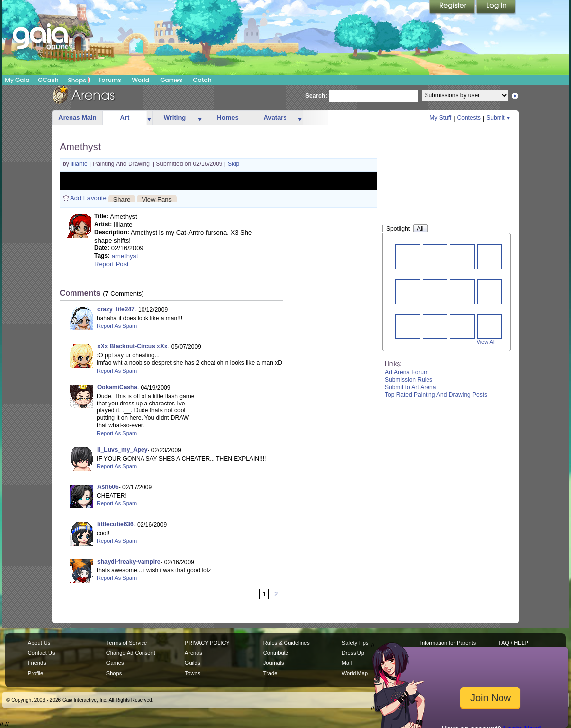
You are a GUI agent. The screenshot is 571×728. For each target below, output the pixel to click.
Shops (79, 80)
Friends (37, 663)
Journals (274, 663)
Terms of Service (127, 643)
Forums (109, 80)
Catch (202, 80)
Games (171, 80)
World (141, 80)
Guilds (192, 663)
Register (453, 7)
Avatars (275, 118)
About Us (39, 643)
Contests (469, 118)
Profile (36, 673)
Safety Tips (355, 643)
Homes (228, 118)
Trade (270, 673)
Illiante (80, 164)
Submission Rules (409, 380)
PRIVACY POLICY (207, 643)
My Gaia (17, 80)
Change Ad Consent (131, 653)
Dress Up (353, 653)
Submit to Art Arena (410, 387)
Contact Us (41, 653)
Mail (347, 663)
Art (125, 118)
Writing (175, 118)
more (149, 118)
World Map (355, 673)
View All (486, 342)
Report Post (111, 264)
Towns (192, 673)
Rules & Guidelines (286, 643)
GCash (48, 80)
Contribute (276, 653)
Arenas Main (77, 118)
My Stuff (440, 118)
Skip (234, 164)
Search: (316, 96)
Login (496, 7)
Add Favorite (88, 198)
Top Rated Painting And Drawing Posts (436, 395)
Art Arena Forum (407, 372)
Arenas (193, 653)
